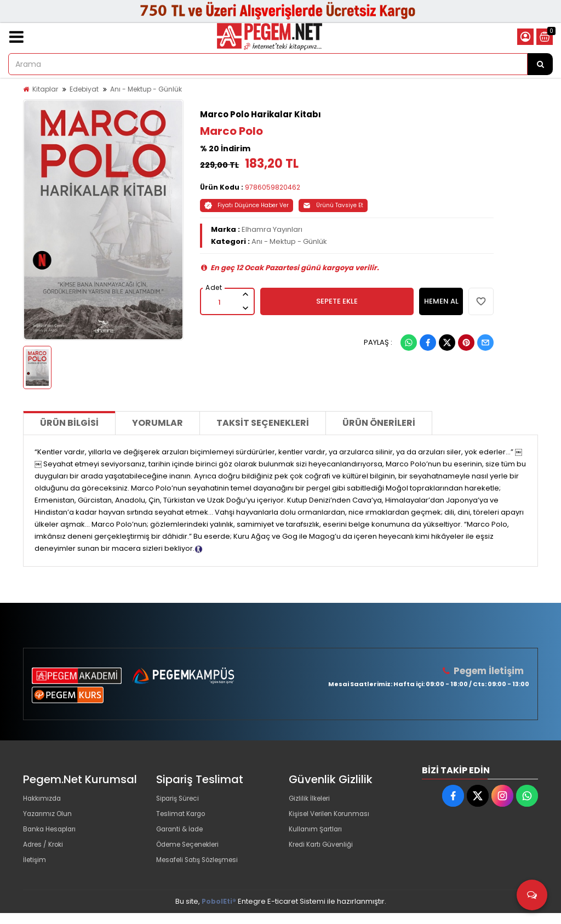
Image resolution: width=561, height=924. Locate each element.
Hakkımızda (44, 799)
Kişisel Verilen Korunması (333, 817)
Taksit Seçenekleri (263, 423)
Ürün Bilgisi (69, 423)
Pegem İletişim (489, 671)
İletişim (35, 869)
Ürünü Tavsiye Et (333, 205)
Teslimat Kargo (183, 817)
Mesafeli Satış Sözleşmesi (202, 869)
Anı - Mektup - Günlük (146, 89)
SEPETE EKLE (337, 301)
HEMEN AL (441, 301)
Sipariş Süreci (180, 799)
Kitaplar (45, 89)
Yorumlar (158, 423)
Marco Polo (231, 131)
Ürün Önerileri (379, 423)
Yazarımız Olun (49, 817)
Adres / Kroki (46, 852)
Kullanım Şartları (317, 834)
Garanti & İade (182, 834)
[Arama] (540, 64)
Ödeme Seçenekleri (192, 852)
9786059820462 (273, 187)
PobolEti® (219, 912)
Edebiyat (84, 89)
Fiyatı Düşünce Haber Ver (247, 205)
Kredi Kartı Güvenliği (324, 852)
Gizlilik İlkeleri (312, 799)
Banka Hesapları (52, 834)
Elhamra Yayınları (272, 229)
